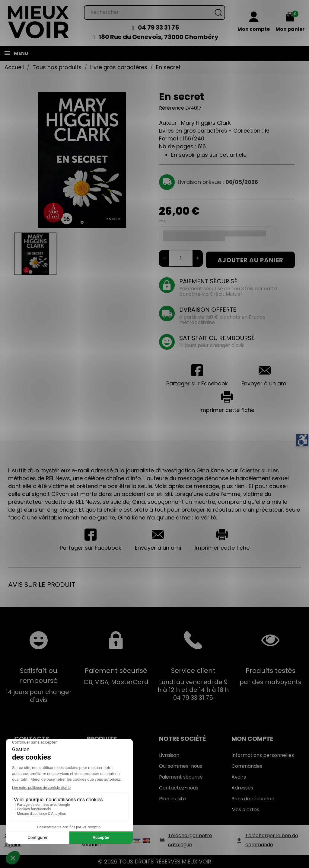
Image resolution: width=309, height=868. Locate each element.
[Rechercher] (154, 13)
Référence (172, 108)
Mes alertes (245, 810)
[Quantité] (181, 258)
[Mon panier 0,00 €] (290, 23)
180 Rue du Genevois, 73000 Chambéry (159, 37)
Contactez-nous (179, 788)
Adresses (242, 788)
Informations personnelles (263, 755)
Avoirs (239, 777)
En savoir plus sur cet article (209, 155)
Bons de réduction (253, 799)
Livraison (169, 755)
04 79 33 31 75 (158, 27)
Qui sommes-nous (181, 766)
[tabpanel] (82, 160)
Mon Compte (252, 739)
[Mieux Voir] (39, 22)
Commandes (247, 766)
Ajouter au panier (250, 260)
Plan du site (172, 799)
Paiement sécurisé (181, 777)
